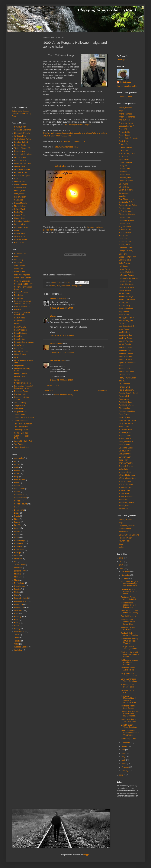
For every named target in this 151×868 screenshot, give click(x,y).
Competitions (19, 489)
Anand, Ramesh (125, 114)
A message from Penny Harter (128, 686)
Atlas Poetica (19, 266)
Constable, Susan (126, 181)
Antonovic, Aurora (126, 123)
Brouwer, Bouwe (21, 173)
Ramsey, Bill (124, 396)
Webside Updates (21, 647)
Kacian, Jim (123, 303)
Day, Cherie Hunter (126, 199)
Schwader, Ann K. (126, 430)
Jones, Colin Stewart (127, 299)
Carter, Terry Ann (126, 163)
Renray (17, 629)
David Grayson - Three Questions (129, 726)
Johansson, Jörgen (126, 296)
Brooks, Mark (124, 144)
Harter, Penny (124, 269)
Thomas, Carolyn (126, 463)
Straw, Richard (125, 454)
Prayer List (18, 604)
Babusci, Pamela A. (127, 126)
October (125, 579)
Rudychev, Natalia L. (22, 221)
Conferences (19, 495)
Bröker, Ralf (124, 150)
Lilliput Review (20, 354)
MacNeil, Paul (20, 182)
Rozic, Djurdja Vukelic (128, 420)
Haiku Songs (19, 550)
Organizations (20, 586)
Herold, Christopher (22, 176)
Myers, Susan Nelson (127, 363)
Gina (121, 544)
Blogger (86, 855)
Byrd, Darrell (124, 159)
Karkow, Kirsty (20, 197)
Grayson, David (125, 260)
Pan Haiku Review (58, 361)
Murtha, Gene (20, 166)
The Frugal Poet (123, 60)
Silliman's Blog (20, 402)
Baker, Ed (18, 230)
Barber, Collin (20, 243)
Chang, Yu (123, 166)
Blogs (16, 477)
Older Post (103, 391)
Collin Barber (60, 166)
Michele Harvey (20, 374)
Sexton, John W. (125, 439)
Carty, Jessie (19, 200)
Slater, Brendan (125, 529)
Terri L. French (56, 343)
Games (17, 528)
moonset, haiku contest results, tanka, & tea (128, 622)
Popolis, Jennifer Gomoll (129, 393)
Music (17, 580)
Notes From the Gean (23, 383)
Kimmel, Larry (20, 218)
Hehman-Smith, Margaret (129, 278)
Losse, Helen (19, 224)
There (17, 638)
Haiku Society (20, 339)
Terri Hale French (21, 421)
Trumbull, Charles (126, 466)
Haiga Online (19, 321)
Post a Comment (54, 385)
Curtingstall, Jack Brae (23, 154)
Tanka (17, 635)
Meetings (18, 574)
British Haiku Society (22, 278)
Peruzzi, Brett (124, 387)
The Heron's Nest (21, 427)
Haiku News (19, 547)
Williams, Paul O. (126, 490)
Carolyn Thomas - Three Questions (129, 648)
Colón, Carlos (124, 175)
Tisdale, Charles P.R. (23, 148)
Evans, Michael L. (126, 233)
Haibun (17, 534)
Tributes (17, 641)
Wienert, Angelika (126, 484)
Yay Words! (19, 444)
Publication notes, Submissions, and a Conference (130, 733)
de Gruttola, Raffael (22, 169)
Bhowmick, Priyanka (22, 133)
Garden (17, 531)
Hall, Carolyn (124, 266)
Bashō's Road (20, 272)
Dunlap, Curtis (20, 145)
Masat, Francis (125, 344)
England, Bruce (125, 226)
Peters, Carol (19, 209)
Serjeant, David (125, 436)
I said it (17, 556)
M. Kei (121, 547)
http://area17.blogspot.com (73, 141)
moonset (18, 380)
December (126, 572)
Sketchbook (19, 409)
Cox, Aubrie (123, 184)
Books (17, 483)
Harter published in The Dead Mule (129, 720)
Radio (17, 613)
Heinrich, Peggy (125, 281)
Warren (53, 316)
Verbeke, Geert (125, 472)
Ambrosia (18, 263)
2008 (122, 775)
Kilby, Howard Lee (126, 309)
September (126, 743)
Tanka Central (20, 415)
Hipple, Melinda (20, 203)
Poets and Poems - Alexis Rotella (129, 669)
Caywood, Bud (20, 188)
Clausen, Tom (124, 169)
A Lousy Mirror (20, 254)
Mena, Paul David (126, 357)
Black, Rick (123, 141)
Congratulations (20, 498)
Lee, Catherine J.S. (127, 326)
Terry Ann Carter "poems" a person (129, 675)
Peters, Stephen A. (126, 390)
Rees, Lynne (124, 399)
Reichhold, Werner (126, 405)
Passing (17, 589)
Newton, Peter (20, 127)
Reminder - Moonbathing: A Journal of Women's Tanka (129, 699)
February (125, 767)
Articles (17, 464)
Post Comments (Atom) (64, 395)
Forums (17, 522)
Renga (17, 620)
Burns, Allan (124, 156)
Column (17, 486)
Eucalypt (18, 309)
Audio (17, 467)
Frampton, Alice (125, 242)
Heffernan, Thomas (126, 275)
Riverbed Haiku (20, 394)
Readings (74, 286)
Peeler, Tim (19, 212)
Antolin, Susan (125, 120)
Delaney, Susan (20, 239)
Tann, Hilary (124, 460)
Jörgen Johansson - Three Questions (129, 680)
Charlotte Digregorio (22, 281)
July (123, 750)
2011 (122, 561)
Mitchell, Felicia (20, 191)
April (124, 760)
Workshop (18, 650)
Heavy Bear (19, 348)
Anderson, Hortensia (127, 117)
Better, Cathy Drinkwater (129, 138)
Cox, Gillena (124, 187)
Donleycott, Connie (126, 220)
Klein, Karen (124, 315)
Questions (18, 610)
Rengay (17, 623)
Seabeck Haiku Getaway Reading (129, 634)
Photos (17, 592)
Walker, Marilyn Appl (127, 475)
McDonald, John (125, 347)
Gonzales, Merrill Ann (23, 130)
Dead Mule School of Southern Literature (23, 302)
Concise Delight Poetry (23, 284)
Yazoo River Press (22, 447)
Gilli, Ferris (123, 254)
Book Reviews (20, 480)
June (124, 753)
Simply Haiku (19, 405)
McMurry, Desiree (126, 353)
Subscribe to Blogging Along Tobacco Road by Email (21, 114)
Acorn (17, 256)
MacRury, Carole (126, 338)
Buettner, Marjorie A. (127, 153)
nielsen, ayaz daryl (126, 372)
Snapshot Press (21, 412)
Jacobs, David (124, 294)
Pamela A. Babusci (58, 299)
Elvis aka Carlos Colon (128, 691)
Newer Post (49, 391)
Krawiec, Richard (21, 142)
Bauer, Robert (124, 135)
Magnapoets (19, 366)
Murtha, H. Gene (126, 360)
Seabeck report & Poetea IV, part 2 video (129, 592)
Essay (17, 513)
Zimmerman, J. (125, 509)
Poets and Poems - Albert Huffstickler (129, 598)
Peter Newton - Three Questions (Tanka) (130, 612)
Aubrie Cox (19, 269)
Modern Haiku (20, 377)
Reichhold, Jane (125, 402)
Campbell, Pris (20, 160)
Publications (65, 286)
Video (81, 286)
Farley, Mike (124, 236)
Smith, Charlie (124, 445)
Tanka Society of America (24, 418)
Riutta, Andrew (125, 408)
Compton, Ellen (125, 178)
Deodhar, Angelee (126, 208)
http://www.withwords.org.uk (67, 147)
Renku (17, 626)
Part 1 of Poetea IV (129, 616)
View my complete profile (127, 86)
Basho (17, 473)
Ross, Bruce (124, 414)
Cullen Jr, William (126, 190)
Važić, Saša (123, 469)
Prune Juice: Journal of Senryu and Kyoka (23, 387)
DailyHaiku (18, 298)
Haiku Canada (20, 327)
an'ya (121, 111)
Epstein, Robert (125, 229)
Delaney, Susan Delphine (129, 205)
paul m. (122, 381)
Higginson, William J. (127, 287)
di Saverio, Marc (125, 211)
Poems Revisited (21, 598)
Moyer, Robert (20, 206)
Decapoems (19, 510)
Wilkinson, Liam (125, 487)
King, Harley (124, 312)
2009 (122, 569)
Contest (17, 501)
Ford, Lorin (123, 239)
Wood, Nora (124, 500)
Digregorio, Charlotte (127, 214)
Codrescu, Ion (124, 172)
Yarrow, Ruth (124, 506)
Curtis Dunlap (126, 82)
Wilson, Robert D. (126, 497)
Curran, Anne (124, 193)
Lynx (16, 357)
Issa (16, 562)
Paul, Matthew (125, 384)
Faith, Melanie (20, 194)
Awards (17, 470)
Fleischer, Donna (126, 97)
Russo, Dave (124, 427)
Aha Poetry (19, 260)
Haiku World (19, 345)
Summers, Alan (125, 457)
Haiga (58, 286)
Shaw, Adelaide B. (126, 442)
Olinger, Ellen (20, 215)
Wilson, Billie (124, 493)
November (126, 575)
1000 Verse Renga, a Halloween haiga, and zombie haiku (130, 584)
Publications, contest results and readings (129, 662)
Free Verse (19, 525)
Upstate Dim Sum (21, 433)
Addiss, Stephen (125, 108)
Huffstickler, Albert (21, 227)
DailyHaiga (19, 295)
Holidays (18, 553)
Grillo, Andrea (124, 263)
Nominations (19, 583)
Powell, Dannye (20, 185)
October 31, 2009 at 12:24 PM (62, 353)
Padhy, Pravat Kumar (23, 139)
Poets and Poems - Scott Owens (129, 707)
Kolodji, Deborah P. (126, 318)
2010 (122, 565)
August (125, 746)
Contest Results (21, 504)
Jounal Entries (20, 565)
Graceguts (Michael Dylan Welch (22, 314)
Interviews (18, 559)
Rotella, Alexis (20, 233)
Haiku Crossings (21, 330)
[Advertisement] (21, 43)
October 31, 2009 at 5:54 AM (61, 308)
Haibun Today (20, 318)
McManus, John (125, 350)
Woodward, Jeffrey (126, 503)
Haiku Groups (20, 540)
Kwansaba (18, 568)
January (125, 771)
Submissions (19, 632)
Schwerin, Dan (125, 433)
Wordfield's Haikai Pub (23, 441)
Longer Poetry (20, 571)
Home (76, 391)
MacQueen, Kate (126, 335)
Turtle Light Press (21, 430)
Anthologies (19, 458)
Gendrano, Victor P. (127, 248)
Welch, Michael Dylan (23, 163)
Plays (16, 595)
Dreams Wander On (22, 307)
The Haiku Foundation (23, 424)
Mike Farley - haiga (129, 738)
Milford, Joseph (20, 157)
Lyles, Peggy (124, 329)
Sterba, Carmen (125, 451)
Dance (17, 507)
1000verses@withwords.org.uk (77, 125)
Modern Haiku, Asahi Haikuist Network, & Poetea (130, 654)
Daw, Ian (122, 196)
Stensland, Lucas (126, 448)
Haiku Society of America (24, 342)
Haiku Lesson (20, 543)
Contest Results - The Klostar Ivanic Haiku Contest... (130, 714)
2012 (122, 558)
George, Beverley (126, 251)
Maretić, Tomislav (126, 341)
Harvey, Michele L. (126, 272)
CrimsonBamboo (21, 292)
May (123, 757)
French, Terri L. (125, 245)
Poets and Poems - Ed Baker (129, 629)
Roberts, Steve (20, 151)
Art (15, 461)
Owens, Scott (20, 236)
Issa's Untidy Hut (21, 351)
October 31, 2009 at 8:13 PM (61, 380)
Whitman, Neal (20, 136)
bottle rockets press (22, 275)
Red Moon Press (21, 391)
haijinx (17, 324)
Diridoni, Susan (125, 217)
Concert (17, 492)
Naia (16, 179)
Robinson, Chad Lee (127, 411)
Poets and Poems (21, 601)
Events (53, 286)
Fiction (17, 519)
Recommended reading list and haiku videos (128, 605)
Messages (18, 577)
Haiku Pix (18, 336)
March (124, 764)
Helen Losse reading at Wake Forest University (129, 641)
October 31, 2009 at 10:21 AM (62, 335)
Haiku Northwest (21, 333)
